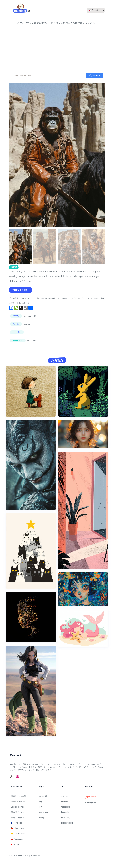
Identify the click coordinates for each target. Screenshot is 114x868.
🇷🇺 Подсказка (17, 839)
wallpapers (65, 807)
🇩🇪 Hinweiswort (17, 828)
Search (94, 75)
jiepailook (65, 801)
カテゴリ (17, 332)
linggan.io (65, 812)
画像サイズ (18, 340)
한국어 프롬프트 (18, 818)
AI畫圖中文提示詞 (18, 801)
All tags (42, 818)
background (43, 812)
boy (40, 807)
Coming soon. (91, 803)
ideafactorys (66, 818)
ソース (16, 324)
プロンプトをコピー (21, 290)
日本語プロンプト (19, 812)
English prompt (17, 807)
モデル (16, 316)
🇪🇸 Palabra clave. (18, 834)
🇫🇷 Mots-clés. (17, 823)
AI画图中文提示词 (18, 796)
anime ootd (65, 796)
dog (40, 801)
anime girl (43, 796)
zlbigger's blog (67, 823)
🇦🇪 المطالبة (16, 844)
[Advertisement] (57, 45)
